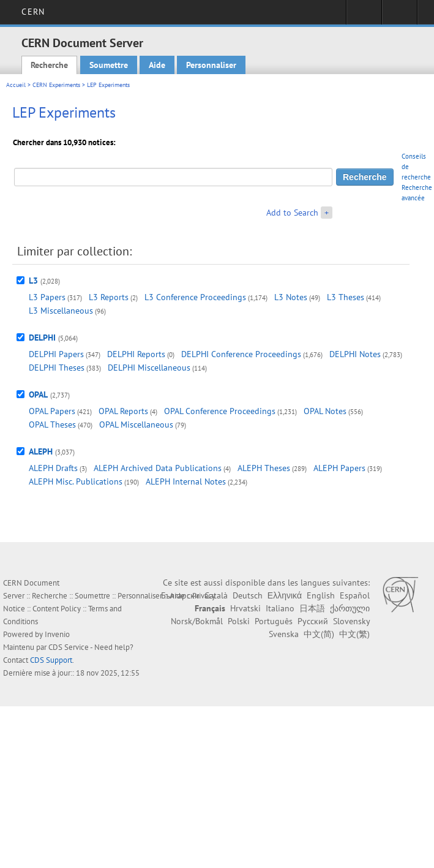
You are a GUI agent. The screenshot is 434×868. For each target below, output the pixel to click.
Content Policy (57, 609)
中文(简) (319, 634)
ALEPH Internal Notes (186, 481)
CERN (33, 12)
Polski (239, 621)
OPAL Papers (52, 411)
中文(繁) (354, 634)
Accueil (16, 85)
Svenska (284, 634)
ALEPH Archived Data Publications (158, 468)
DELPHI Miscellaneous (149, 368)
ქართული (350, 608)
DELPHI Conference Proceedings (241, 354)
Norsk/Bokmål (197, 621)
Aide (157, 65)
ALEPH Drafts (53, 468)
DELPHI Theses (57, 368)
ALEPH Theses (264, 468)
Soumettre (109, 65)
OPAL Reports (123, 411)
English (321, 595)
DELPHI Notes (355, 354)
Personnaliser (211, 65)
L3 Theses (346, 297)
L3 (33, 281)
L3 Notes (291, 297)
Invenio (57, 634)
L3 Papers (47, 297)
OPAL (38, 394)
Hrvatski (245, 608)
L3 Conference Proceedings (195, 297)
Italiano (280, 608)
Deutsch (248, 595)
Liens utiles (399, 16)
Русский (313, 621)
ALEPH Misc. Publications (76, 481)
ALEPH (41, 451)
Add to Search (292, 213)
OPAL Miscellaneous (136, 425)
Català (216, 595)
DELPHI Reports (136, 354)
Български (180, 595)
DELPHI (42, 338)
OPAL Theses (52, 425)
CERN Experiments (56, 85)
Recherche (49, 65)
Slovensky (351, 621)
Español (355, 595)
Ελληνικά (285, 595)
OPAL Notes (325, 411)
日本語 (312, 608)
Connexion (364, 16)
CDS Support (51, 660)
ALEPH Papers (339, 468)
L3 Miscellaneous (61, 311)
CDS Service (69, 647)
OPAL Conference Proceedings (220, 411)
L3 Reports (109, 297)
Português (274, 621)
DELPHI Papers (56, 354)
